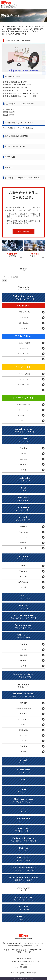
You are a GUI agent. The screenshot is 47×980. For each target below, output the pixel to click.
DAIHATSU (23, 730)
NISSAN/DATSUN (23, 708)
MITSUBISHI (23, 719)
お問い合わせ (23, 232)
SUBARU (24, 741)
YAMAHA (23, 336)
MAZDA (24, 714)
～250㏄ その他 (23, 312)
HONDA (24, 306)
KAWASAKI (24, 398)
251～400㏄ (23, 318)
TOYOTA (23, 703)
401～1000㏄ (23, 323)
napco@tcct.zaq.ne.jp (27, 973)
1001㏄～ (23, 328)
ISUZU (23, 725)
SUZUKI (24, 367)
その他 (23, 470)
